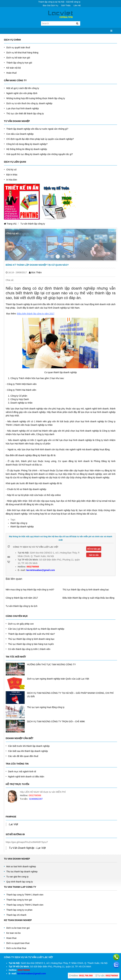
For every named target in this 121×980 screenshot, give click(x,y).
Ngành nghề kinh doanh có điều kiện (26, 777)
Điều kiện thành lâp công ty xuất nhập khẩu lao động (88, 598)
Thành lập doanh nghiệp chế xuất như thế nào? (31, 634)
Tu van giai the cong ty (17, 877)
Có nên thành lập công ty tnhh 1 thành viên (29, 649)
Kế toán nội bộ (14, 68)
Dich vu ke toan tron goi (18, 928)
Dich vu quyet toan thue (18, 943)
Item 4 (69, 256)
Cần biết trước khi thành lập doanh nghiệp (29, 746)
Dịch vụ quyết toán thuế (18, 47)
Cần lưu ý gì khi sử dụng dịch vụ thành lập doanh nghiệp (36, 629)
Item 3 (63, 256)
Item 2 (58, 256)
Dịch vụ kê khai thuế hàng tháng (22, 53)
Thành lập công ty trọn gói (19, 63)
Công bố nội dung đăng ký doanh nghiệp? (27, 144)
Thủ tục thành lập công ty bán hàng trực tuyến (31, 644)
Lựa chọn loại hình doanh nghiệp (23, 108)
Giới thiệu (66, 5)
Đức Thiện (35, 272)
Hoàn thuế (11, 73)
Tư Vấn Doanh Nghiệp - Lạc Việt (27, 848)
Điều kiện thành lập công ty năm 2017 (36, 314)
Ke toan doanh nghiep (18, 920)
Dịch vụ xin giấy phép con (21, 624)
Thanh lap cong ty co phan (19, 910)
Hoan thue (11, 938)
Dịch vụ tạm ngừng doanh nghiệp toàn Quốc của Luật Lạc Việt (58, 679)
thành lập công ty (19, 523)
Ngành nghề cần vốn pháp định (22, 93)
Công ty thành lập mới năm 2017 (22, 598)
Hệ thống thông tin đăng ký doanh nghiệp (27, 149)
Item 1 (52, 256)
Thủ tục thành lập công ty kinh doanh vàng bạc (86, 590)
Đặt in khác (12, 175)
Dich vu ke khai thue (16, 948)
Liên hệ (77, 5)
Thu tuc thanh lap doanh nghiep (22, 872)
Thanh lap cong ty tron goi (19, 900)
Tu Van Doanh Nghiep (17, 859)
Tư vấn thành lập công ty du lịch (22, 606)
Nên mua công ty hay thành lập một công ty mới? (30, 590)
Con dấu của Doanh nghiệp (20, 134)
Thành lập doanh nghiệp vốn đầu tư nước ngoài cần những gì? (37, 129)
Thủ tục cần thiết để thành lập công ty (25, 114)
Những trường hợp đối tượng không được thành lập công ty (36, 98)
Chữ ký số (11, 170)
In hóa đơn (12, 180)
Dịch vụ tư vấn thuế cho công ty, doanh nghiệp (29, 103)
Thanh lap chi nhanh (16, 915)
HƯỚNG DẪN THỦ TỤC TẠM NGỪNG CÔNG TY (51, 664)
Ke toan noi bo (13, 933)
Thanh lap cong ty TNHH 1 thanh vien (25, 895)
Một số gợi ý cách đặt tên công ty (23, 88)
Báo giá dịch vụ (51, 5)
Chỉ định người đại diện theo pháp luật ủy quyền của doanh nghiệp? (40, 139)
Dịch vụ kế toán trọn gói (18, 58)
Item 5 (74, 256)
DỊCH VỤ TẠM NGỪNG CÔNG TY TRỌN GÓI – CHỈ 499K (56, 721)
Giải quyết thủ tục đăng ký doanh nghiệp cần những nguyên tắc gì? (40, 154)
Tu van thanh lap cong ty (20, 887)
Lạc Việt (13, 824)
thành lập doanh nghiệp (22, 527)
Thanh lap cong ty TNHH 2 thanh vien (25, 905)
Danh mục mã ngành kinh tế (22, 771)
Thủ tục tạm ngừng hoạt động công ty (46, 707)
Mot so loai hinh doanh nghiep (21, 866)
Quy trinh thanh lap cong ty (20, 882)
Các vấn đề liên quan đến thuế (23, 756)
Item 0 (47, 256)
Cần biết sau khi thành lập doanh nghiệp (28, 751)
